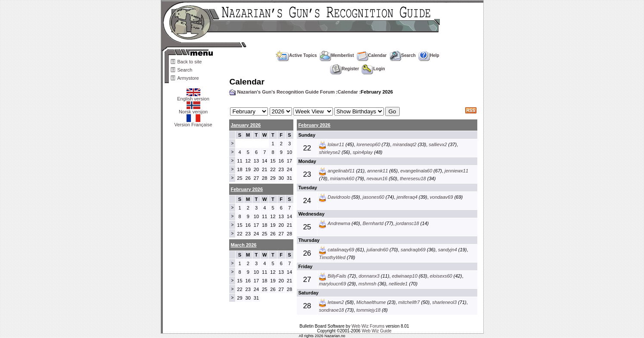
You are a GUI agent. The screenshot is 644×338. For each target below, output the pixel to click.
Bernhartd (373, 223)
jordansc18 (408, 223)
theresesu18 (413, 178)
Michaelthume (371, 302)
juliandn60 (377, 250)
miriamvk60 (342, 178)
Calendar (372, 55)
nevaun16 (377, 178)
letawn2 (336, 302)
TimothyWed (332, 257)
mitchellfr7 (409, 302)
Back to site (190, 62)
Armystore (188, 78)
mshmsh (367, 284)
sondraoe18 (331, 310)
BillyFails (337, 276)
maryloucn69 (332, 284)
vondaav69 (442, 197)
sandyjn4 (448, 250)
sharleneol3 (444, 302)
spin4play (363, 152)
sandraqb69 (413, 250)
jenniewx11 (456, 171)
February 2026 (314, 125)
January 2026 (246, 125)
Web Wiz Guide (377, 331)
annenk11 (377, 171)
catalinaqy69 (341, 250)
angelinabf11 (341, 171)
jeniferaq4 (407, 197)
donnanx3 (369, 276)
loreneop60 (369, 144)
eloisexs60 (441, 276)
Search (185, 70)
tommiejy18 (368, 310)
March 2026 (243, 245)
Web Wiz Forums (368, 326)
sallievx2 (438, 144)
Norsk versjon (193, 110)
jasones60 (373, 197)
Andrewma (339, 223)
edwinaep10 (405, 276)
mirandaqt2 (405, 144)
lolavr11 (336, 144)
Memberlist (337, 55)
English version (193, 97)
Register (344, 69)
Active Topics (296, 55)
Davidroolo (339, 197)
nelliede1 (398, 284)
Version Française (193, 122)
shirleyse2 (330, 152)
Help (429, 55)
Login (373, 69)
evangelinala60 (416, 171)
